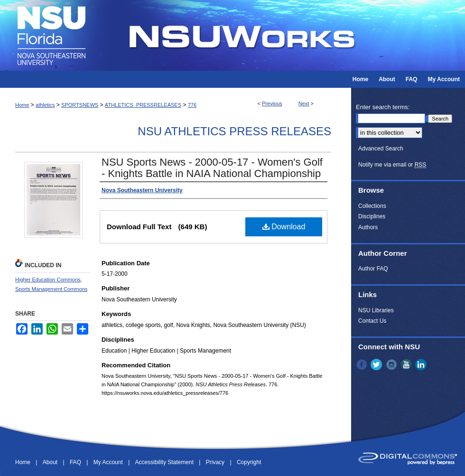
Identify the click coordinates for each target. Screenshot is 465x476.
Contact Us (372, 321)
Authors (368, 227)
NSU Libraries (376, 310)
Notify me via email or (392, 165)
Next (304, 103)
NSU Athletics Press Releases (234, 131)
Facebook (363, 364)
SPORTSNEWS (80, 105)
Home (22, 105)
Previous (272, 103)
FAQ (76, 462)
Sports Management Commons (51, 289)
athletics (45, 105)
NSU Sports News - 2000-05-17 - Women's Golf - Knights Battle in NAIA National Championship (212, 168)
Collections (372, 206)
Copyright (249, 462)
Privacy (216, 462)
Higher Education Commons (48, 280)
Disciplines (372, 216)
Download (284, 227)
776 (192, 105)
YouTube (407, 364)
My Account (109, 462)
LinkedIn (422, 364)
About (51, 462)
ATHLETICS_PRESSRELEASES (143, 105)
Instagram (392, 364)
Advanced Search (381, 149)
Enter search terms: (383, 107)
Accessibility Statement (165, 462)
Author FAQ (373, 269)
